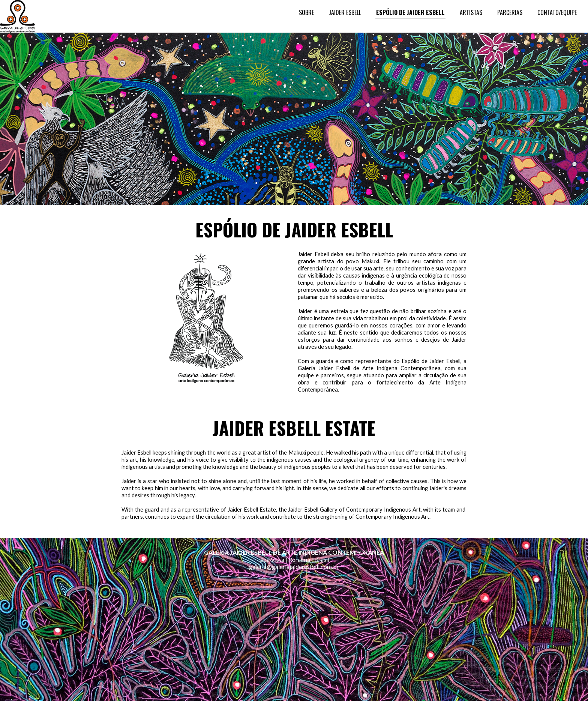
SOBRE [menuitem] (306, 12)
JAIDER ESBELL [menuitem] (345, 12)
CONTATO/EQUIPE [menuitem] (557, 12)
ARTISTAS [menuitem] (471, 12)
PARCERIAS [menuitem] (510, 12)
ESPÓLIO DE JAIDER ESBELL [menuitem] (410, 12)
